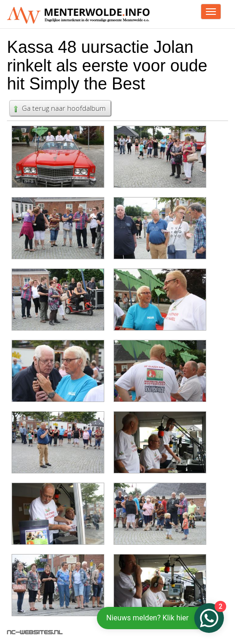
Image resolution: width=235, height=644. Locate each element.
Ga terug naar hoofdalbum (59, 108)
